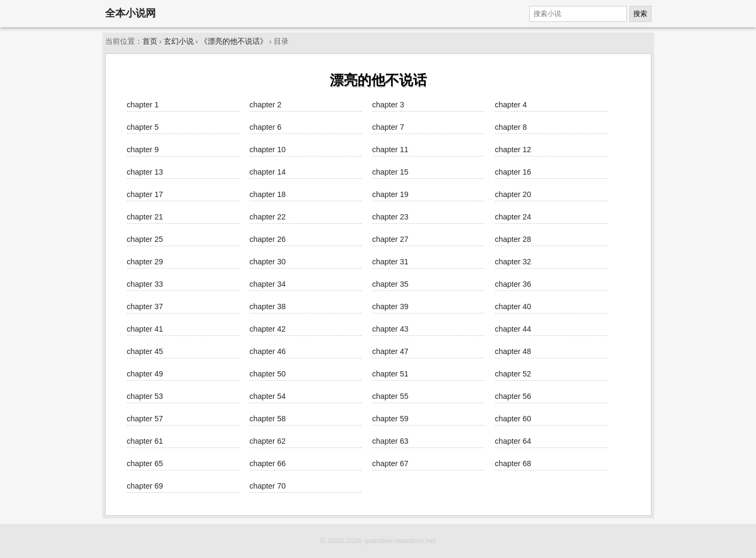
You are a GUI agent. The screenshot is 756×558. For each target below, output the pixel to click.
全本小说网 (130, 13)
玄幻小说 (179, 41)
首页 (150, 41)
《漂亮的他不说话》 (234, 41)
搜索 (640, 14)
